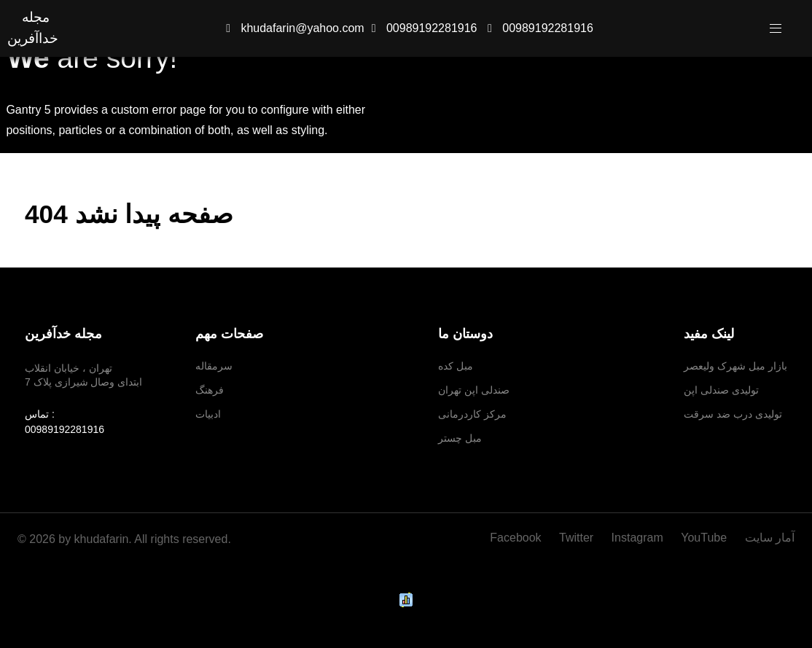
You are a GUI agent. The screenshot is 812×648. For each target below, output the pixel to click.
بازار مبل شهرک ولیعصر (735, 366)
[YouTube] (705, 538)
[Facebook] (521, 538)
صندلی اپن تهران (474, 390)
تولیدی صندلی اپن (721, 390)
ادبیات (208, 414)
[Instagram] (639, 538)
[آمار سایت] (766, 538)
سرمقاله (214, 366)
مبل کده (456, 366)
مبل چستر (460, 438)
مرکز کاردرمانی (472, 414)
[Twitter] (578, 538)
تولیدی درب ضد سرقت (733, 414)
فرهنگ (210, 390)
